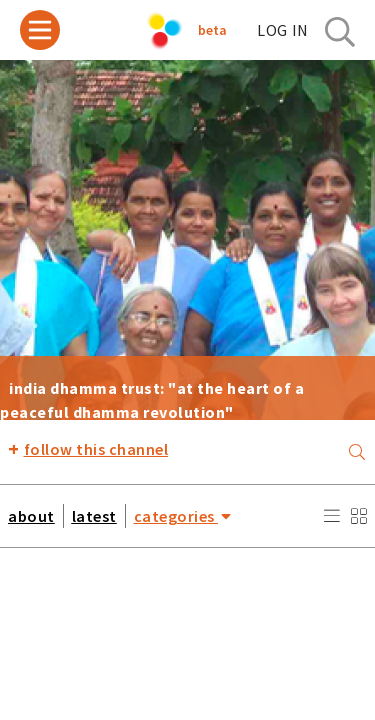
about (31, 516)
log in (283, 30)
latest (94, 516)
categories (183, 515)
